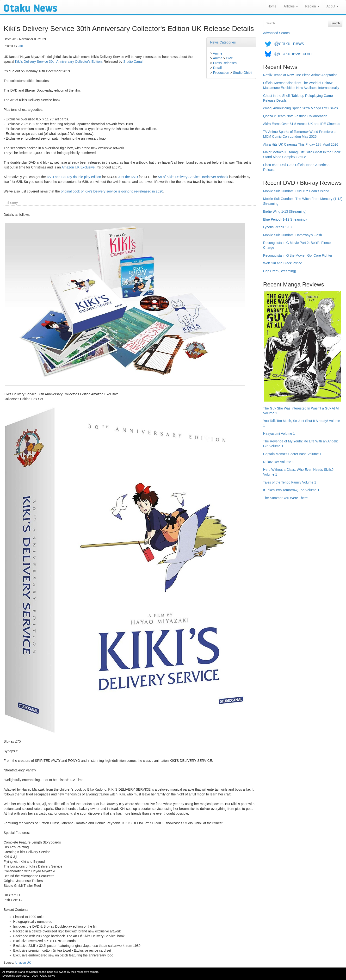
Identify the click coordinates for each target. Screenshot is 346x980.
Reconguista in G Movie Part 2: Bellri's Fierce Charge (297, 245)
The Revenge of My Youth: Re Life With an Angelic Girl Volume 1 (301, 444)
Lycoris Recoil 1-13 (277, 227)
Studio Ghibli (243, 73)
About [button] (333, 6)
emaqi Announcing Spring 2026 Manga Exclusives (300, 108)
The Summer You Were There (285, 498)
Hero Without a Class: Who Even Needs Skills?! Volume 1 (299, 472)
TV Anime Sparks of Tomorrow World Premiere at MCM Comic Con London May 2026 (300, 134)
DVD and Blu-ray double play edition (74, 177)
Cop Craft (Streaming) (280, 271)
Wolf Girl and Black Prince (283, 263)
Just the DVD (128, 177)
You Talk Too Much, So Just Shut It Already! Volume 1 (302, 423)
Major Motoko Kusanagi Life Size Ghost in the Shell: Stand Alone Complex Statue (302, 155)
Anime (218, 53)
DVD (230, 58)
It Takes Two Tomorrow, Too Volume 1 (291, 490)
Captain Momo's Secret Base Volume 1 (292, 454)
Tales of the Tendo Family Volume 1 (290, 482)
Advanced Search (276, 33)
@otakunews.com (293, 54)
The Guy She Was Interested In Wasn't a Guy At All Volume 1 (301, 411)
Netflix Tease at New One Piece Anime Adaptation (300, 75)
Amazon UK (23, 963)
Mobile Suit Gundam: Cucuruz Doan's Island (296, 191)
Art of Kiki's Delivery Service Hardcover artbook (193, 177)
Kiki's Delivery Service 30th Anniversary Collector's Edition (58, 62)
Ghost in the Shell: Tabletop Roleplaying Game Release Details (298, 98)
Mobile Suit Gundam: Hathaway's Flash (293, 235)
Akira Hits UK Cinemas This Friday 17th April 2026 (301, 144)
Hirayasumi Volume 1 (279, 434)
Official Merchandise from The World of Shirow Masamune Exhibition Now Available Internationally (301, 85)
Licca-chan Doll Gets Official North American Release (296, 167)
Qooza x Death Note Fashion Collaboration (295, 116)
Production (221, 73)
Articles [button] (291, 6)
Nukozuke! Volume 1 (278, 462)
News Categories (223, 42)
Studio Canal (133, 62)
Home (272, 6)
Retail (217, 68)
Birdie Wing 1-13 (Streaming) (285, 211)
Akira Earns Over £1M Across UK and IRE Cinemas (302, 124)
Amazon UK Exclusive (78, 167)
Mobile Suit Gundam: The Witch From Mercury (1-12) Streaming (303, 201)
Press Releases (225, 63)
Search (335, 23)
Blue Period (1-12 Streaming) (285, 219)
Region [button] (312, 6)
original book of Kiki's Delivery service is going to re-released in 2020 (112, 191)
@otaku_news (289, 43)
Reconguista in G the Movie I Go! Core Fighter (298, 255)
